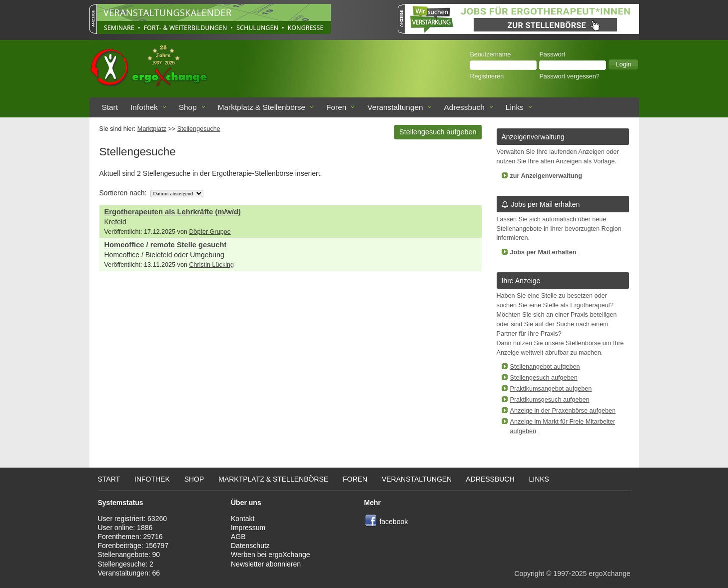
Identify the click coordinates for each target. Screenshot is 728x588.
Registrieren (487, 76)
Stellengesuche (199, 129)
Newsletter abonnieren (266, 564)
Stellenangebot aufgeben (545, 367)
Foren (336, 107)
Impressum (248, 528)
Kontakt (243, 519)
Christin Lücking (211, 265)
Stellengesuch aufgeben (438, 132)
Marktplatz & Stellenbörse (262, 107)
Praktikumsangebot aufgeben (551, 389)
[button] (623, 64)
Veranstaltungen (395, 107)
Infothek (144, 107)
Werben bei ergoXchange (271, 555)
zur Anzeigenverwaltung (546, 176)
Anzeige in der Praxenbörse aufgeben (563, 411)
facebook (393, 522)
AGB (238, 537)
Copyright (529, 574)
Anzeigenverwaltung (533, 137)
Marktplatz (152, 129)
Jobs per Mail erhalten (541, 204)
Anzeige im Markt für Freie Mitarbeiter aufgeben (563, 426)
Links (515, 107)
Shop (188, 107)
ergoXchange (609, 574)
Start (110, 107)
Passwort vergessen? (569, 76)
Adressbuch (464, 107)
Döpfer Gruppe (210, 232)
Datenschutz (250, 546)
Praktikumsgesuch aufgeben (550, 400)
